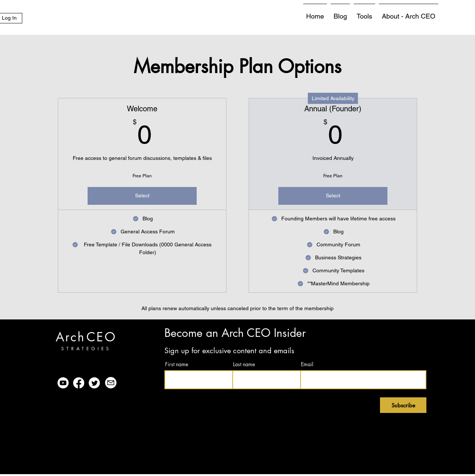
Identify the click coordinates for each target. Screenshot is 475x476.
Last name (244, 364)
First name (177, 364)
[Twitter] (94, 383)
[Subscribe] (403, 405)
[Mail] (111, 383)
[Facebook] (79, 383)
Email (307, 364)
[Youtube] (63, 383)
